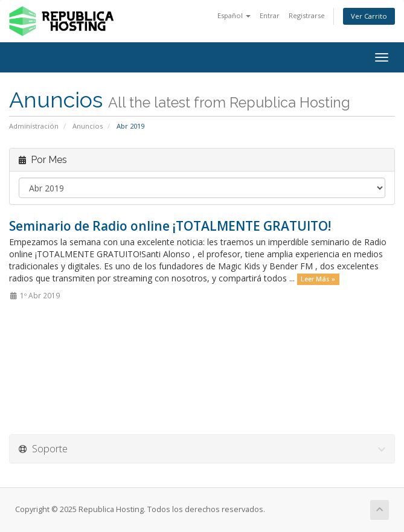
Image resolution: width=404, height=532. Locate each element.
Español (234, 15)
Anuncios (88, 126)
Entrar (270, 15)
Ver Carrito (369, 16)
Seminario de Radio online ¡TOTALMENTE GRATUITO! (170, 226)
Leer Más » (318, 279)
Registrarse (307, 15)
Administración (34, 126)
